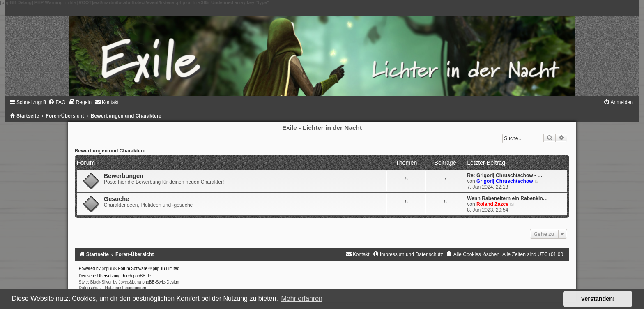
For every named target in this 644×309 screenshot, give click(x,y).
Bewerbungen (124, 176)
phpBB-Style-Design (161, 282)
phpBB (108, 269)
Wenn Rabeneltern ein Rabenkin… (507, 198)
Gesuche (116, 199)
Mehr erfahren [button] (302, 299)
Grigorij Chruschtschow (505, 181)
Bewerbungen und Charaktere (110, 151)
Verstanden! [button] (598, 299)
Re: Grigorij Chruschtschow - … (505, 175)
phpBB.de (142, 276)
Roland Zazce (492, 204)
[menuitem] (57, 102)
